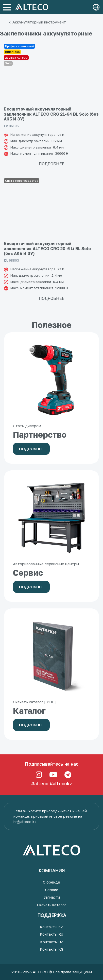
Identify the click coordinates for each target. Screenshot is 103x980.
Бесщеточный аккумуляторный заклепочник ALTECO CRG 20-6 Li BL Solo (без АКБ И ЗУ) (47, 248)
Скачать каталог (52, 905)
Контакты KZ (52, 927)
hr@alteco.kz (25, 822)
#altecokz (61, 783)
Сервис (52, 890)
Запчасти (52, 897)
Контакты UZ (52, 942)
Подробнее (52, 164)
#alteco (40, 783)
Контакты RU (52, 934)
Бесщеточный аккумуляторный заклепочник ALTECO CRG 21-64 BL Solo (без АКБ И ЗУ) (51, 114)
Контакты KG (52, 949)
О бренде (52, 882)
